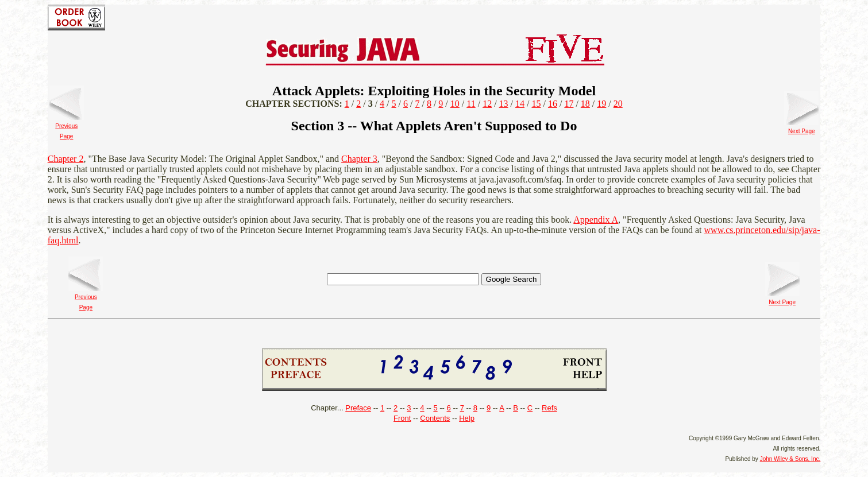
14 (520, 104)
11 (471, 104)
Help (467, 418)
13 (504, 104)
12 (487, 104)
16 (553, 104)
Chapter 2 (66, 159)
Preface (358, 408)
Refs (549, 408)
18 (585, 104)
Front (402, 418)
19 (601, 104)
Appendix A (596, 220)
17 (569, 104)
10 (455, 104)
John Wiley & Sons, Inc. (790, 459)
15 (536, 104)
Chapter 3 (359, 159)
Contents (435, 418)
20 (618, 104)
